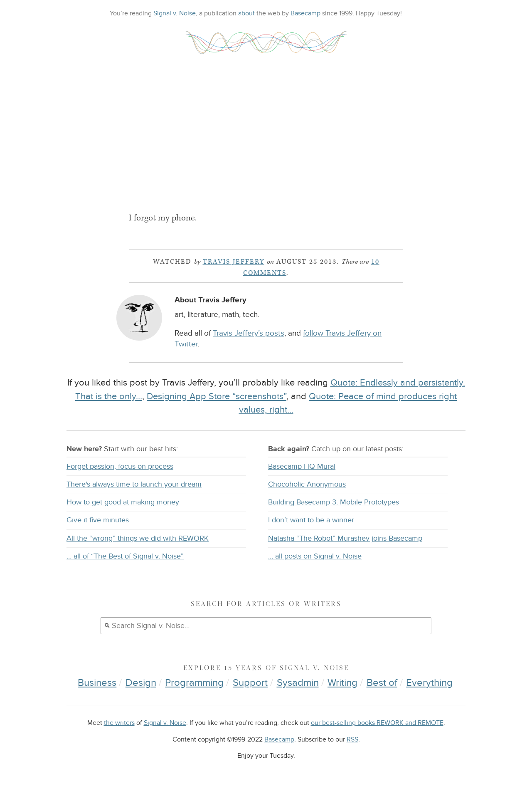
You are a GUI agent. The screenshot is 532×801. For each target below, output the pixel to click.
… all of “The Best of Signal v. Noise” (125, 556)
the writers (119, 723)
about (246, 13)
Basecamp (305, 13)
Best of (382, 683)
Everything (429, 683)
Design (141, 683)
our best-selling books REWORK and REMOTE (377, 723)
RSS (352, 740)
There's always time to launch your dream (134, 484)
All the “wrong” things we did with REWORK (138, 538)
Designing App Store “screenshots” (217, 396)
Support (250, 683)
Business (97, 683)
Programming (194, 683)
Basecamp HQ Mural (302, 466)
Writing (342, 683)
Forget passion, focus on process (120, 466)
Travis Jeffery (234, 262)
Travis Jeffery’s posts (249, 333)
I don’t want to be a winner (311, 520)
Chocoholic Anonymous (307, 484)
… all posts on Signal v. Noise (315, 556)
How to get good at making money (123, 502)
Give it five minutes (98, 520)
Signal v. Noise (175, 13)
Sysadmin (298, 683)
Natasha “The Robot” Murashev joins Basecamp (345, 538)
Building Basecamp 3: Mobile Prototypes (334, 502)
